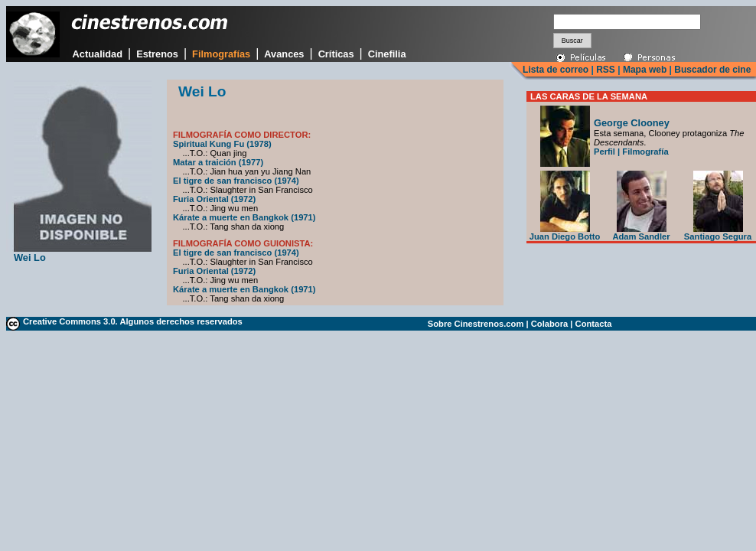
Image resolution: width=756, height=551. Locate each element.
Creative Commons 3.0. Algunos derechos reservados (133, 321)
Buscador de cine (711, 70)
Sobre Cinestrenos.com (476, 324)
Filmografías (221, 54)
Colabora (550, 324)
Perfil (604, 152)
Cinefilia (387, 54)
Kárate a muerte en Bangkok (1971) (244, 217)
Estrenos (157, 54)
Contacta (594, 324)
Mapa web (645, 70)
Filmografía (645, 152)
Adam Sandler (641, 233)
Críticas (336, 54)
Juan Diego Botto (565, 233)
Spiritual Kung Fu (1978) (222, 144)
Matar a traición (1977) (218, 162)
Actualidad (98, 54)
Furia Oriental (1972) (214, 199)
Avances (284, 54)
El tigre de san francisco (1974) (236, 181)
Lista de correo (556, 70)
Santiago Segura (718, 233)
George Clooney (632, 123)
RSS (606, 70)
